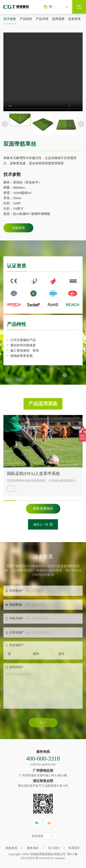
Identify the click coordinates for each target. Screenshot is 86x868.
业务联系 (74, 19)
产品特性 (26, 19)
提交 (43, 726)
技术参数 (10, 19)
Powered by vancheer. (52, 858)
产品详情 (42, 19)
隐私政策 (12, 848)
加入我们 (54, 848)
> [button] (81, 124)
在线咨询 (18, 228)
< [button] (5, 124)
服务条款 (33, 848)
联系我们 (74, 848)
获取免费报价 (43, 509)
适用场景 (58, 19)
